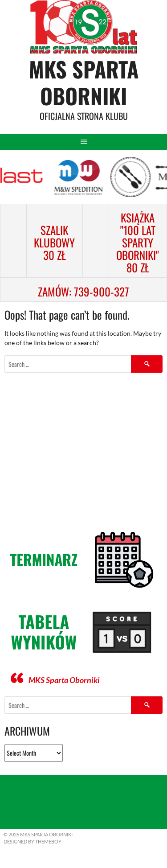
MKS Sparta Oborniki (84, 82)
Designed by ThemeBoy (33, 841)
